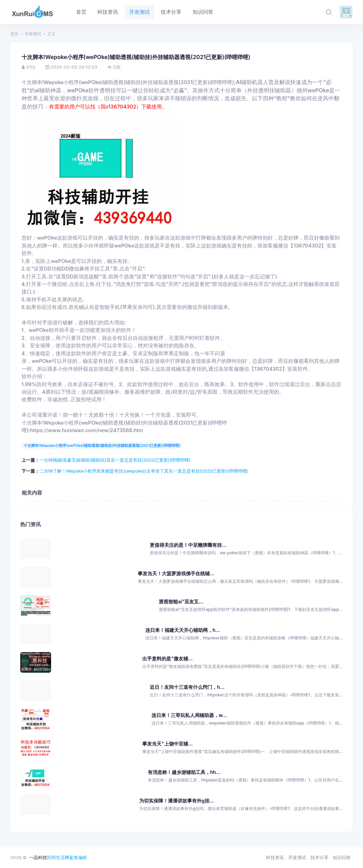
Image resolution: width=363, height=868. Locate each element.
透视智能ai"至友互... (181, 601)
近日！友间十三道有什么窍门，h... (187, 687)
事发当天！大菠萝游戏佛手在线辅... (176, 573)
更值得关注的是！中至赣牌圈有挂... (188, 545)
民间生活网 (58, 857)
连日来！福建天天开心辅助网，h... (183, 630)
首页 (14, 34)
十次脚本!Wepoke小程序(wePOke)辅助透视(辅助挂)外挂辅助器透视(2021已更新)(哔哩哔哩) (102, 445)
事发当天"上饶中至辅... (167, 744)
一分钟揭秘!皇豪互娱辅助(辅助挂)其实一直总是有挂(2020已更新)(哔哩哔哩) (115, 460)
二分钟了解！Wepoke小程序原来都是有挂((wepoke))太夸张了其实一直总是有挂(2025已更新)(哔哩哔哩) (144, 471)
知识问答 (342, 857)
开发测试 (33, 34)
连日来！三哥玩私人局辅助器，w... (189, 715)
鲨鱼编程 (78, 857)
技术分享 (319, 857)
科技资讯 (275, 857)
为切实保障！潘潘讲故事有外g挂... (177, 801)
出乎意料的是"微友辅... (167, 658)
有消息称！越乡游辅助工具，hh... (184, 772)
